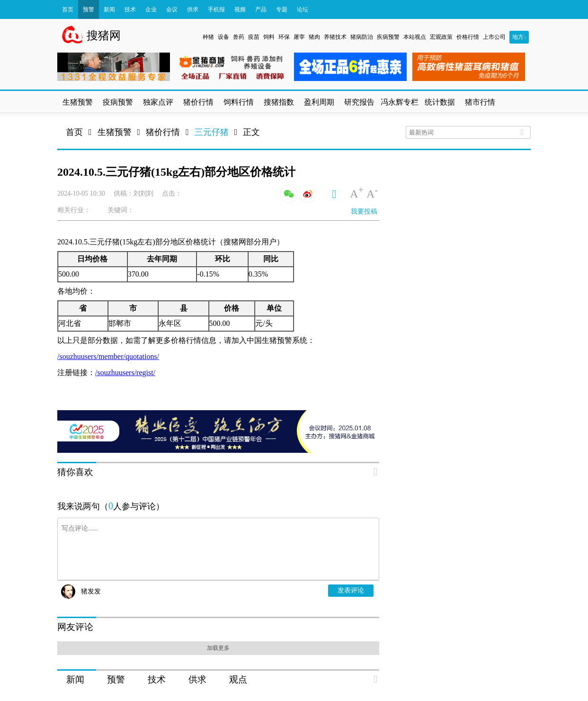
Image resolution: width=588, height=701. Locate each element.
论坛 (303, 9)
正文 (251, 132)
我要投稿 (364, 211)
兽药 (239, 37)
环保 (284, 37)
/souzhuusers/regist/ (125, 373)
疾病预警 (388, 37)
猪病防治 (362, 37)
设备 (223, 37)
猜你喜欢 (75, 472)
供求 (193, 9)
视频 (240, 9)
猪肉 (314, 37)
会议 (172, 9)
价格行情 (468, 37)
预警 (89, 9)
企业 (151, 9)
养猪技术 (335, 37)
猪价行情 (163, 132)
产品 (261, 9)
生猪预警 (115, 132)
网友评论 (75, 627)
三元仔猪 (212, 132)
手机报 (216, 9)
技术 (130, 9)
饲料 (269, 37)
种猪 (208, 37)
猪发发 (91, 591)
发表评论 (351, 590)
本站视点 (415, 37)
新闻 (109, 9)
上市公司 (494, 37)
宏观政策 (441, 37)
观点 (238, 679)
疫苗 (254, 37)
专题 (282, 9)
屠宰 (299, 37)
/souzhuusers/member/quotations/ (108, 356)
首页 (68, 9)
